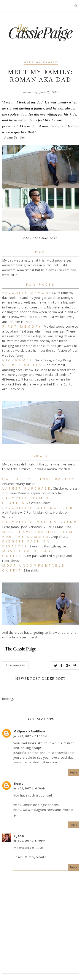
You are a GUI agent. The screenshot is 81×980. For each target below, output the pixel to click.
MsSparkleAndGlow (29, 731)
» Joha (19, 836)
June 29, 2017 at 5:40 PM (29, 841)
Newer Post (28, 678)
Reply (73, 773)
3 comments (15, 665)
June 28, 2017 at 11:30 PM (30, 736)
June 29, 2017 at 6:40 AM (29, 788)
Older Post (54, 678)
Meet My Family (41, 63)
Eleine (18, 784)
